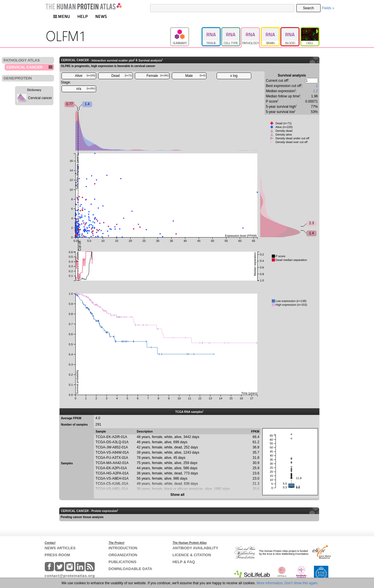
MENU (62, 16)
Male (196, 76)
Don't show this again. (301, 583)
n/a (86, 89)
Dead (122, 76)
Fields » (328, 8)
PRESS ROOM (57, 555)
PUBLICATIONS (123, 562)
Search (308, 8)
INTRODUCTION (123, 548)
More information (270, 583)
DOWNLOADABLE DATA (130, 569)
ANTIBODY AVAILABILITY (195, 548)
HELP (83, 16)
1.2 (316, 91)
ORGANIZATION (123, 555)
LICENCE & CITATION (192, 555)
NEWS (101, 16)
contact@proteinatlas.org (70, 576)
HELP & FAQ (184, 562)
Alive (85, 76)
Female (158, 76)
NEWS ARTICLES (60, 548)
